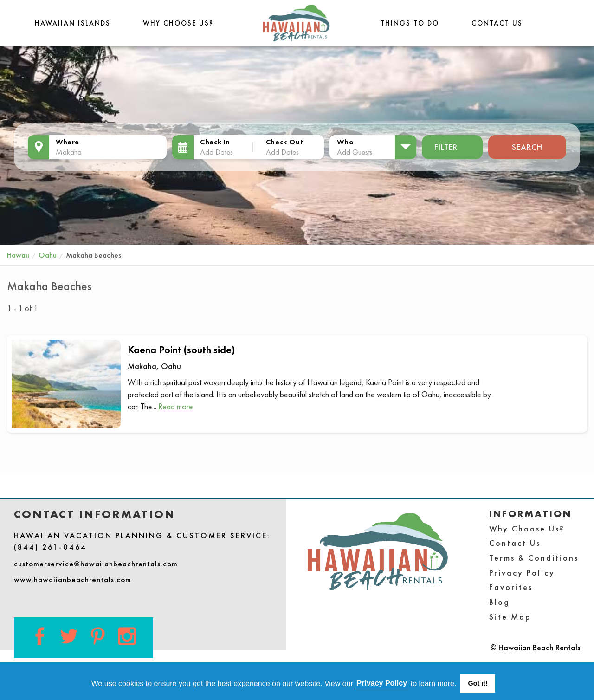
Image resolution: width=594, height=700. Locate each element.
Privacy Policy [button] (382, 683)
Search (527, 147)
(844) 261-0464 (50, 547)
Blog (500, 602)
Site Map (510, 617)
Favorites (511, 587)
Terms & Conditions (534, 558)
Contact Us (497, 23)
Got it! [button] (478, 683)
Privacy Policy (522, 573)
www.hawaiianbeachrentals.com (73, 579)
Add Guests (355, 152)
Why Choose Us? (178, 23)
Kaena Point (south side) (181, 350)
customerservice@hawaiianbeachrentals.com (96, 564)
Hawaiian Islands (73, 23)
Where (68, 142)
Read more (176, 406)
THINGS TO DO (410, 23)
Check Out (284, 142)
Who (345, 142)
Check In (215, 142)
